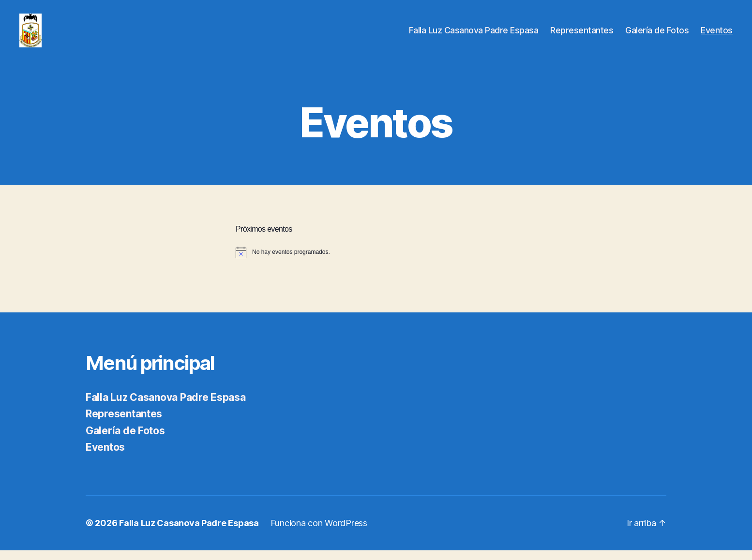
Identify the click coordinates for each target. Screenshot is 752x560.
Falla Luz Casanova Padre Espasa (474, 35)
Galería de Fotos (657, 35)
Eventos (717, 35)
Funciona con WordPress (319, 533)
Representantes (582, 35)
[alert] (376, 262)
